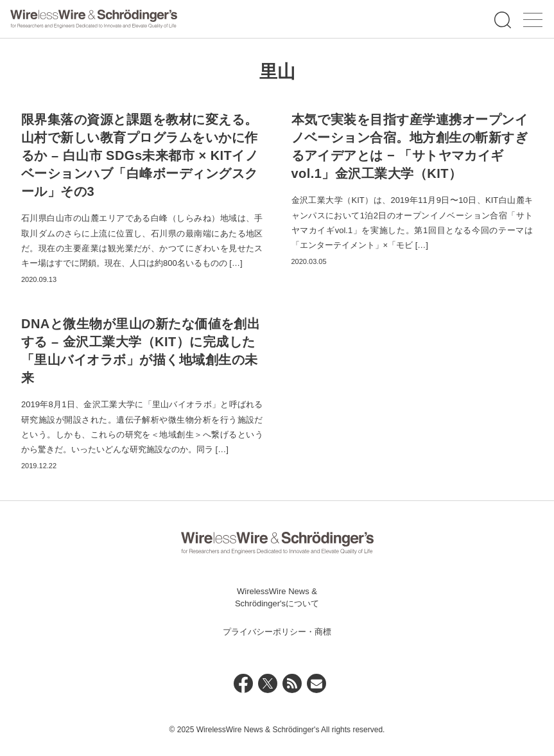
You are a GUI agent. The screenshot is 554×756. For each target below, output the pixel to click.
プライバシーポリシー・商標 (277, 632)
